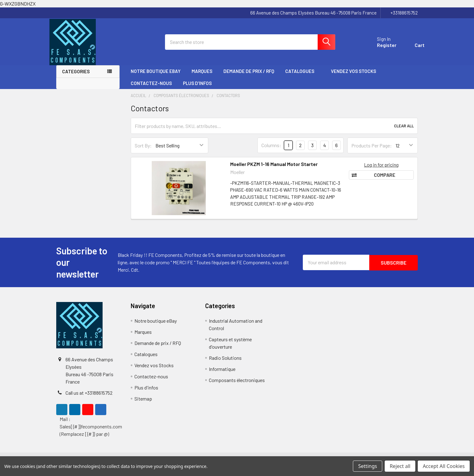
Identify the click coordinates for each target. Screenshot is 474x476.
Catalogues (303, 76)
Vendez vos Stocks (353, 76)
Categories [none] (76, 77)
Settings (368, 466)
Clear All (404, 131)
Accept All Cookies (444, 466)
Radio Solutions (225, 363)
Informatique (222, 374)
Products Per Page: (372, 150)
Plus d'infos (200, 88)
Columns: (271, 150)
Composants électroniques (237, 385)
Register (380, 48)
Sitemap (143, 404)
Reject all (400, 466)
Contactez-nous (151, 88)
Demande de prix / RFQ (249, 76)
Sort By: (143, 150)
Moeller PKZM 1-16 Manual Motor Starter (274, 169)
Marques (202, 76)
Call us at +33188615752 (89, 398)
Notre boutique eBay (156, 76)
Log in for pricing (381, 170)
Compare (385, 180)
